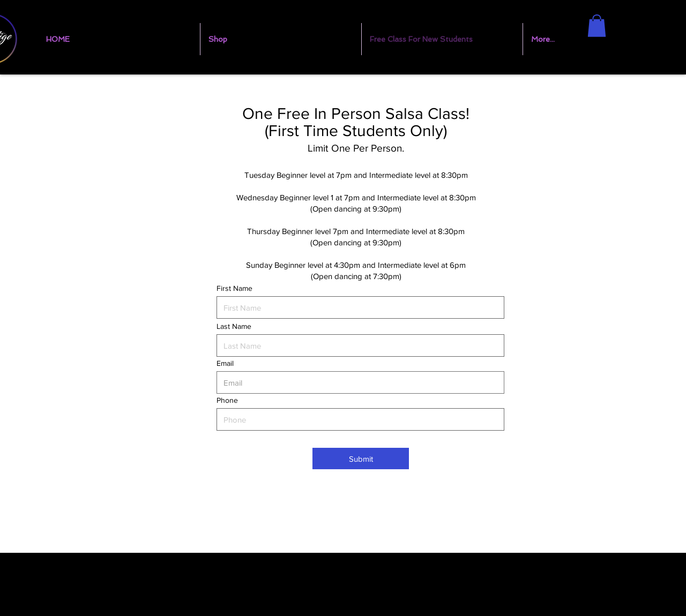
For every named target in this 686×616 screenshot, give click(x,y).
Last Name (234, 326)
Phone (227, 400)
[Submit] (361, 459)
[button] (597, 26)
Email (225, 363)
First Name (234, 288)
